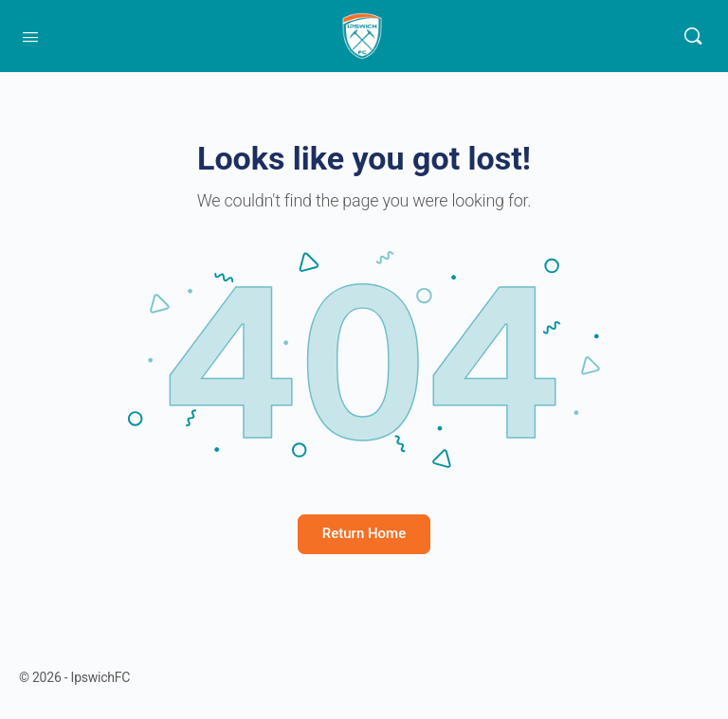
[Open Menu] (30, 35)
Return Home (364, 533)
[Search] (693, 36)
